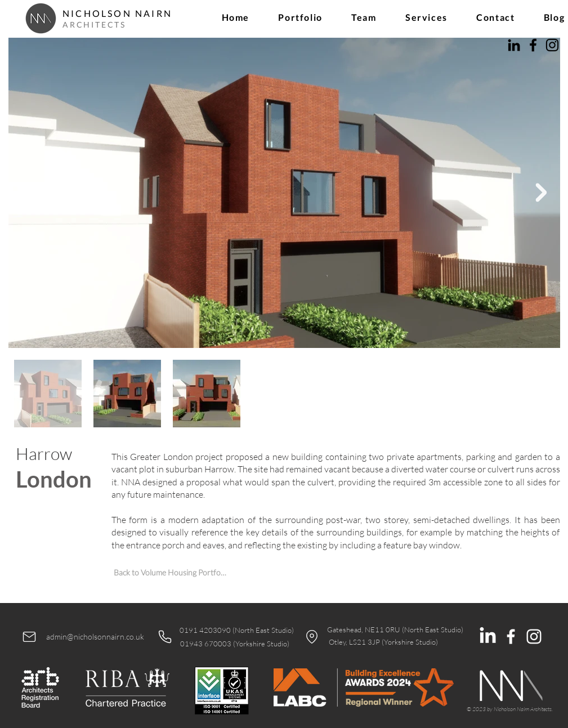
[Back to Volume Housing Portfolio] (170, 572)
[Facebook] (533, 45)
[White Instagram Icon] (534, 637)
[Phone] (165, 637)
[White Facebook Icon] (511, 637)
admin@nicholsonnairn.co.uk (95, 637)
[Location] (312, 637)
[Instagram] (552, 45)
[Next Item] (542, 193)
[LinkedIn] (514, 45)
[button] (301, 17)
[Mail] (29, 637)
